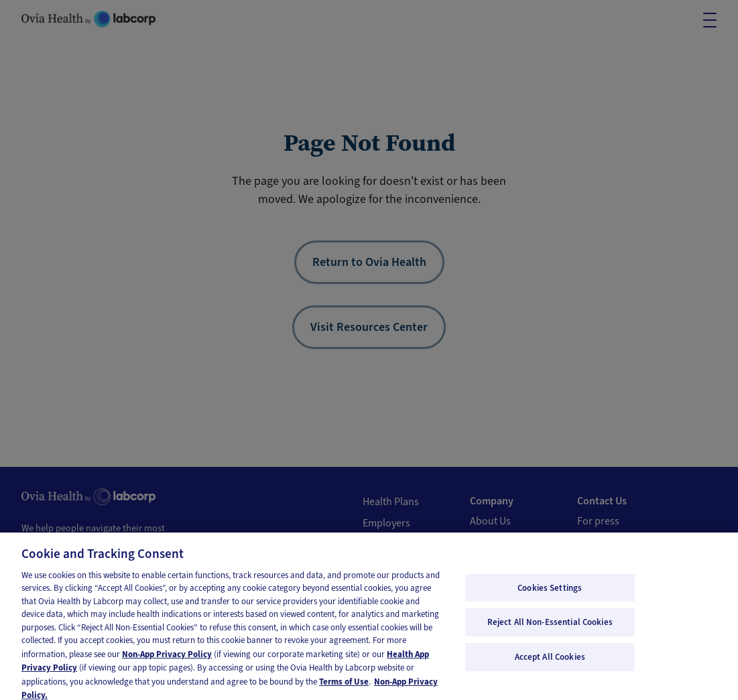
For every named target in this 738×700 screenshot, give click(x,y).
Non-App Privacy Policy (167, 662)
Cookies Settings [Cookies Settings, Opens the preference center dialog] (550, 596)
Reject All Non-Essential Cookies (550, 631)
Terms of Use (344, 690)
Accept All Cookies (550, 665)
